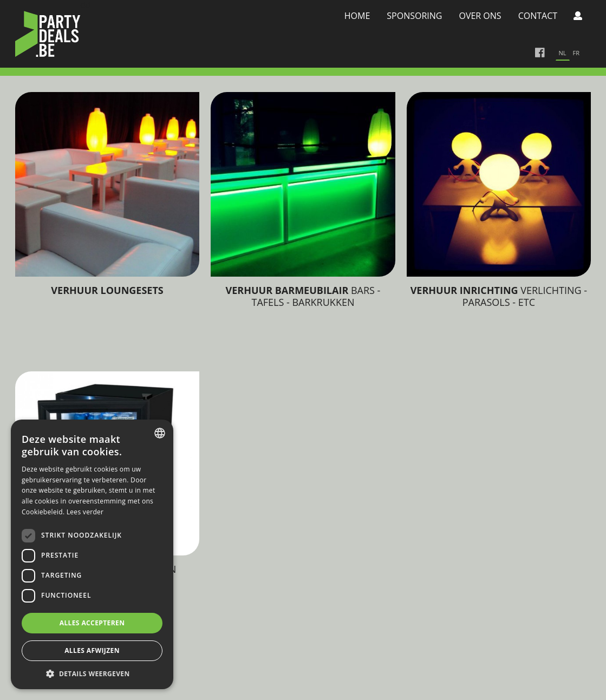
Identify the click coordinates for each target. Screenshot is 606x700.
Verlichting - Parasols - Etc (499, 296)
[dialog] (92, 554)
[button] (92, 673)
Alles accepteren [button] (92, 623)
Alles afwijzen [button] (92, 650)
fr (576, 53)
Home (357, 16)
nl (563, 53)
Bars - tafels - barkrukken (303, 296)
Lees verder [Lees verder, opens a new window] (85, 512)
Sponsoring (414, 16)
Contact (538, 16)
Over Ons (480, 16)
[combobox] (160, 433)
